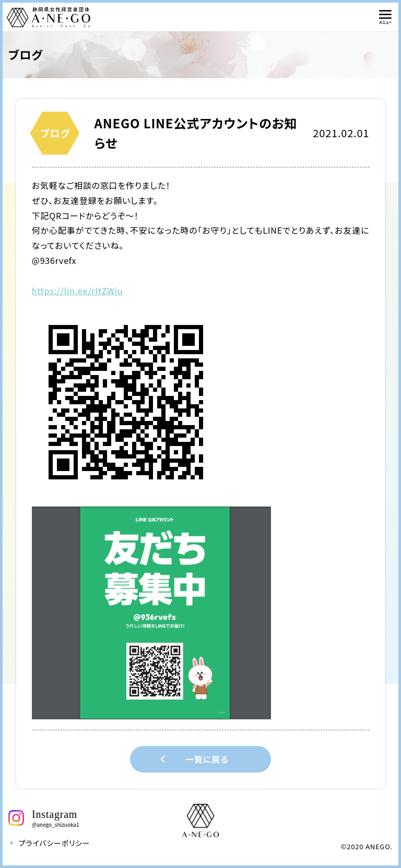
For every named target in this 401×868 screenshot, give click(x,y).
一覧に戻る (192, 759)
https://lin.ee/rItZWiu (78, 291)
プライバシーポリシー (49, 843)
